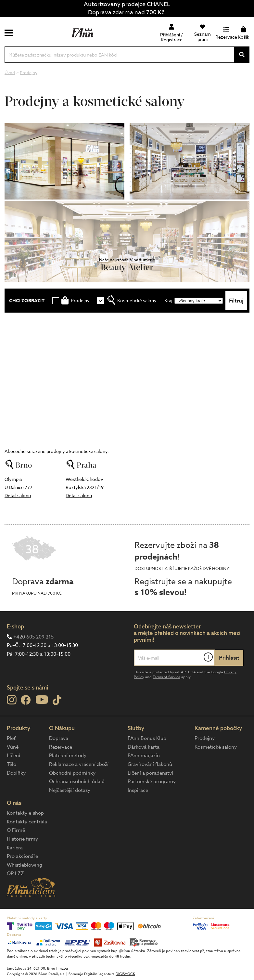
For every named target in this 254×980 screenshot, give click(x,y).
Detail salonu (18, 495)
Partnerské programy (152, 781)
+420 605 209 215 (33, 637)
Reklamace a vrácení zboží (79, 764)
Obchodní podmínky (72, 773)
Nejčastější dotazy (70, 790)
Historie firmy (22, 839)
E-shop (15, 626)
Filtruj (236, 301)
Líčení (13, 755)
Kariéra (15, 848)
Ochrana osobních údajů (77, 781)
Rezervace (61, 747)
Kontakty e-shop (25, 813)
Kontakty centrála (27, 822)
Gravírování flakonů (150, 764)
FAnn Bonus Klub (147, 738)
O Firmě (16, 830)
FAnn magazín (144, 755)
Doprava (59, 738)
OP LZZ (15, 873)
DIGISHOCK (125, 974)
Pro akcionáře (22, 856)
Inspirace (138, 790)
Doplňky (16, 773)
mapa (63, 968)
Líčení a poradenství (150, 773)
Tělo (12, 764)
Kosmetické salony (216, 747)
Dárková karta (144, 747)
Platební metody (68, 755)
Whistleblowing (25, 865)
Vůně (13, 747)
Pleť (11, 738)
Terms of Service (166, 677)
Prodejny (205, 738)
